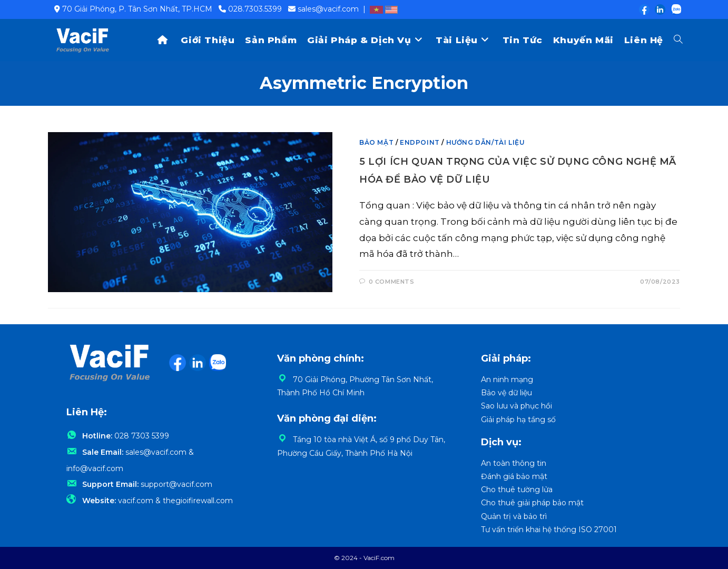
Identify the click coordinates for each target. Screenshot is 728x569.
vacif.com (136, 501)
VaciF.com (379, 558)
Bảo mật (376, 142)
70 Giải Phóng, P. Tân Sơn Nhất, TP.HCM (137, 9)
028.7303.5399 (255, 9)
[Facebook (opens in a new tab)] (644, 9)
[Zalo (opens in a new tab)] (674, 9)
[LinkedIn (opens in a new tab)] (660, 9)
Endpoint (420, 142)
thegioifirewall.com (198, 501)
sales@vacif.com (328, 9)
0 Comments (392, 282)
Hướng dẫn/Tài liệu (486, 142)
